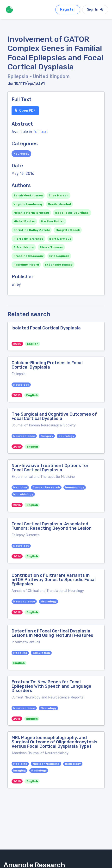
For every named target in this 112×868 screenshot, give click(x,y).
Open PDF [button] (25, 111)
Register (68, 9)
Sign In (95, 9)
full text (41, 132)
